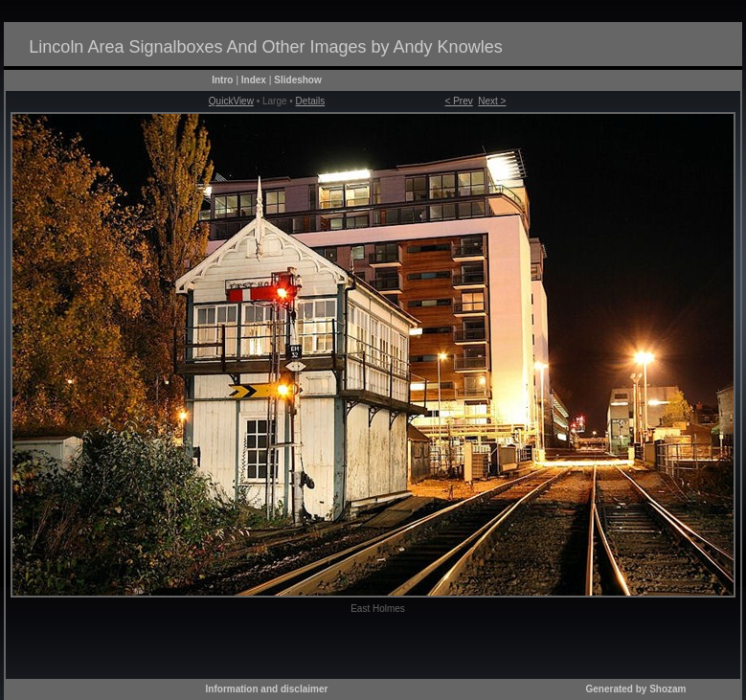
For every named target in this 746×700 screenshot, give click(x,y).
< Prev (459, 101)
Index (254, 80)
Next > (492, 101)
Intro (222, 80)
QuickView (231, 101)
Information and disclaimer (267, 689)
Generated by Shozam (635, 689)
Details (311, 101)
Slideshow (297, 80)
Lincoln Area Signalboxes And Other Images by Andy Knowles (265, 47)
